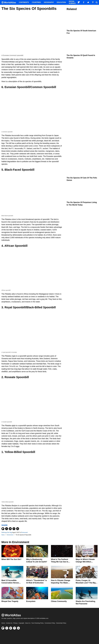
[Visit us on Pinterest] (15, 628)
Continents (24, 2)
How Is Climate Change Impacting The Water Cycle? (61, 583)
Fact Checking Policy (38, 623)
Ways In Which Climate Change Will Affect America (85, 562)
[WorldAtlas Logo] (9, 2)
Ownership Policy (61, 623)
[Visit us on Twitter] (11, 628)
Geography (49, 2)
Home (3, 623)
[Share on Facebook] (7, 529)
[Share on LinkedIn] (18, 529)
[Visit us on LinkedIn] (18, 628)
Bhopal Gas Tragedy (10, 601)
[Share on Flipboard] (3, 529)
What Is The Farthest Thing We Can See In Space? (60, 562)
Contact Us (9, 623)
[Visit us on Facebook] (7, 628)
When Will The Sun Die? (11, 559)
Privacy (15, 623)
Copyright (21, 623)
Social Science (72, 2)
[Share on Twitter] (10, 529)
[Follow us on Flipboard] (3, 628)
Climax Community (59, 601)
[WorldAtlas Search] (97, 2)
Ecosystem (31, 601)
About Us (28, 623)
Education (61, 2)
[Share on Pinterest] (14, 529)
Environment (24, 532)
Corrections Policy (50, 623)
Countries (36, 2)
